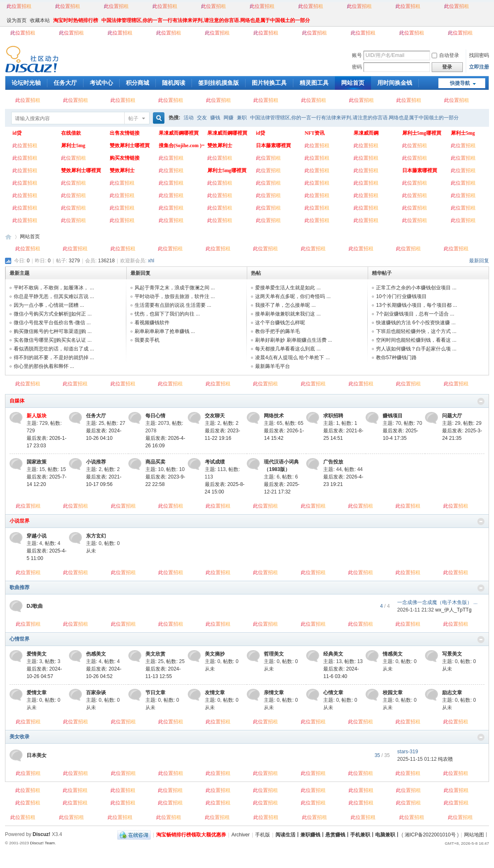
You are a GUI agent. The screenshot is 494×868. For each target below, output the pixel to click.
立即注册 (479, 67)
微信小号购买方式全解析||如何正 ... (53, 314)
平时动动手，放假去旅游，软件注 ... (175, 296)
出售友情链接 (125, 133)
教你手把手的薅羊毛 (278, 331)
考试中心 (101, 83)
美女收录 (20, 737)
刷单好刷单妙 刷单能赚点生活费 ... (294, 340)
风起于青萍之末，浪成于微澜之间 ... (175, 288)
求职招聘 (333, 416)
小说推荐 (96, 462)
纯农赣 (445, 759)
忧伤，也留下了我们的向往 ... (167, 314)
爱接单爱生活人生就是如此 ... (288, 288)
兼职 (242, 118)
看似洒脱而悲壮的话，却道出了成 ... (54, 349)
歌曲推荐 (20, 587)
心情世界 (20, 639)
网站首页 (353, 83)
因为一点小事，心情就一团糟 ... (49, 305)
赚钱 (215, 118)
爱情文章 (37, 693)
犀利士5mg (73, 145)
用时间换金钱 (395, 83)
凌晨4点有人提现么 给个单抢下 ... (292, 358)
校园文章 (393, 693)
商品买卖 (155, 462)
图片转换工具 (269, 83)
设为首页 (17, 20)
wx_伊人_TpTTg (453, 610)
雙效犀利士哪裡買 (130, 145)
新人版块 (37, 416)
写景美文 (452, 654)
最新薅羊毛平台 (273, 366)
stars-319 (408, 752)
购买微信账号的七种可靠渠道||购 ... (53, 331)
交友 (202, 118)
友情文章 (215, 693)
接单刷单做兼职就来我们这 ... (288, 314)
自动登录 (445, 55)
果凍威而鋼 (366, 133)
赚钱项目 (393, 416)
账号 (357, 55)
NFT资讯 (315, 133)
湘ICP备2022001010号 (430, 835)
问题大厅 (452, 416)
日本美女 (37, 755)
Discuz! (42, 834)
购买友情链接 (125, 158)
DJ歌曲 (35, 606)
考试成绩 (215, 462)
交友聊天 (215, 416)
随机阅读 (174, 83)
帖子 (133, 118)
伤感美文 (96, 654)
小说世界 (20, 521)
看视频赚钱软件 (152, 323)
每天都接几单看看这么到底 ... (288, 349)
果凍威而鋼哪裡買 (179, 133)
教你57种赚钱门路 (396, 358)
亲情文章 (274, 693)
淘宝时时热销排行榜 (76, 20)
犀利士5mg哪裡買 (422, 133)
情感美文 (393, 654)
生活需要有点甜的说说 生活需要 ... (173, 305)
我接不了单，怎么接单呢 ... (285, 305)
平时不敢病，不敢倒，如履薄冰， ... (54, 288)
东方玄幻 (96, 536)
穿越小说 (37, 536)
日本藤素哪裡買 (273, 145)
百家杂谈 (96, 693)
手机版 (263, 835)
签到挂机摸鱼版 (219, 83)
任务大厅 (65, 83)
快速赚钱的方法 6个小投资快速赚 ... (416, 323)
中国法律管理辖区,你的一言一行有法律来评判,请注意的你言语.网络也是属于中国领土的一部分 (206, 20)
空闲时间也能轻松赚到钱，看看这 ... (416, 340)
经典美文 (333, 654)
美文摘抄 (215, 654)
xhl (151, 261)
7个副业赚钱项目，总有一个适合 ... (415, 314)
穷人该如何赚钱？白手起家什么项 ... (416, 349)
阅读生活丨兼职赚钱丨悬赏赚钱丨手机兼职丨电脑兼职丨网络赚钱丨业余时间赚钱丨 (8, 237)
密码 (357, 67)
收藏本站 (40, 20)
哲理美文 (274, 654)
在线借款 (71, 133)
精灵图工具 (314, 83)
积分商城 (138, 83)
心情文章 (333, 693)
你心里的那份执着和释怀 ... (44, 366)
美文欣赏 (155, 654)
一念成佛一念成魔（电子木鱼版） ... (437, 602)
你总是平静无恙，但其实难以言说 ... (54, 296)
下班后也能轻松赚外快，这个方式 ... (416, 331)
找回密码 (479, 55)
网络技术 (274, 416)
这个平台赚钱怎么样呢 (280, 323)
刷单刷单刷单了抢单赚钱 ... (165, 331)
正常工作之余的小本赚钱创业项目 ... (416, 288)
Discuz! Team (42, 843)
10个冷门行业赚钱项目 (401, 296)
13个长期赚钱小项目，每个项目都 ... (417, 305)
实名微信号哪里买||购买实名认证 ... (53, 340)
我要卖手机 (147, 340)
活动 (189, 118)
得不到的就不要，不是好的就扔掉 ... (54, 358)
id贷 (17, 133)
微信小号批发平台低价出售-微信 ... (52, 323)
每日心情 (155, 416)
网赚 (229, 118)
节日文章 (155, 693)
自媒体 (17, 401)
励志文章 (452, 693)
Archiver (241, 835)
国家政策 (37, 462)
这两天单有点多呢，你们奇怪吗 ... (293, 296)
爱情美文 (37, 654)
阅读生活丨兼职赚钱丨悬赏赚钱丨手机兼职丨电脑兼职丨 (338, 835)
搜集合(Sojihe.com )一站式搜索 (182, 145)
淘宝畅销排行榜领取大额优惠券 (191, 835)
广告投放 (333, 462)
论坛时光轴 (26, 83)
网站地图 (474, 835)
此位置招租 (19, 6)
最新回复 (479, 261)
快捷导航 (460, 83)
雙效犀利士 (220, 145)
